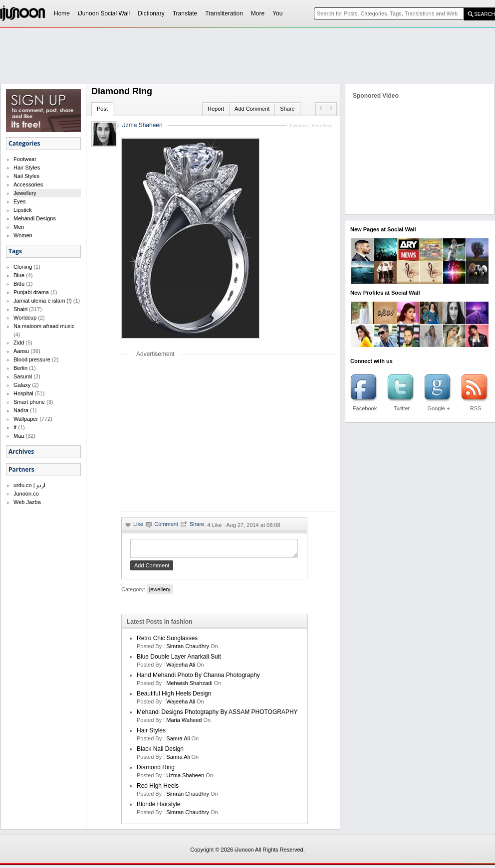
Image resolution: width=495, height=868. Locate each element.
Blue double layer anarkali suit (179, 660)
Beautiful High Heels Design (174, 696)
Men (19, 227)
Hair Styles (27, 168)
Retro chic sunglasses (167, 641)
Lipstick (23, 210)
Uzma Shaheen (142, 125)
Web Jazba (27, 502)
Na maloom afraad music (44, 326)
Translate (185, 13)
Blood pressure (32, 359)
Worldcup (25, 318)
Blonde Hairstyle (158, 807)
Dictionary (151, 13)
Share (287, 109)
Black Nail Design (160, 752)
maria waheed (184, 723)
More (258, 13)
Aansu (21, 351)
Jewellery (25, 193)
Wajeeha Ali (181, 668)
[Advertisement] (205, 434)
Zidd (19, 343)
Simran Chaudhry (188, 649)
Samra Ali (178, 741)
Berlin (20, 368)
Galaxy (22, 385)
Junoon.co (26, 494)
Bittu (19, 284)
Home (62, 13)
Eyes (19, 201)
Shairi (20, 309)
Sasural (23, 376)
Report (216, 109)
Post (102, 109)
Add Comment (252, 109)
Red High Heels (158, 789)
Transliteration (224, 13)
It (15, 427)
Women (23, 235)
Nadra (21, 410)
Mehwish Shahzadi (189, 686)
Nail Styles (26, 176)
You (277, 13)
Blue (19, 275)
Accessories (28, 184)
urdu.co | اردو (29, 485)
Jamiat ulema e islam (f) (43, 301)
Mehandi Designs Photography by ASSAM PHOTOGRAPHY (217, 715)
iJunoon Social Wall (104, 13)
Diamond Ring (156, 770)
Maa (19, 436)
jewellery (160, 592)
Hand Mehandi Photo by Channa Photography (198, 678)
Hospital (23, 393)
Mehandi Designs (35, 218)
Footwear (25, 159)
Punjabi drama (31, 292)
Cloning (23, 267)
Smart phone (29, 402)
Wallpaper (26, 419)
